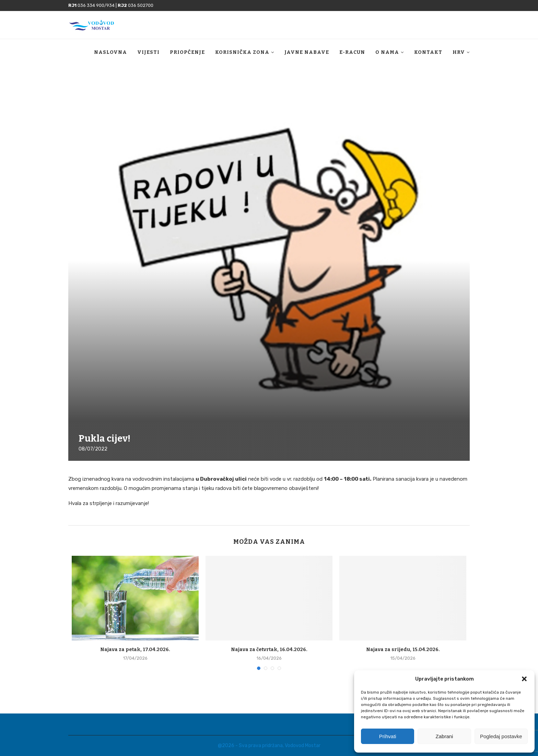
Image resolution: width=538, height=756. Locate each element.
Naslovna (110, 52)
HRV (459, 52)
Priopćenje (187, 52)
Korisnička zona (242, 52)
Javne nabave (307, 52)
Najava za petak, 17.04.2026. (135, 650)
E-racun (352, 52)
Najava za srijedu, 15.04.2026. (403, 650)
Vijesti (148, 52)
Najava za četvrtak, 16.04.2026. (269, 650)
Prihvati (388, 736)
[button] (524, 679)
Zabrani (445, 736)
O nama (387, 52)
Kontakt (428, 52)
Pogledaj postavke (501, 736)
